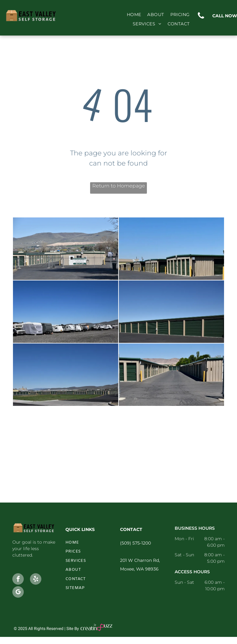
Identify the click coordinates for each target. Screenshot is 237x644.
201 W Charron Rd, (140, 560)
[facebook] (18, 580)
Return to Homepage (119, 186)
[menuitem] (134, 15)
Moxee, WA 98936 (139, 569)
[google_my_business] (18, 593)
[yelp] (36, 580)
